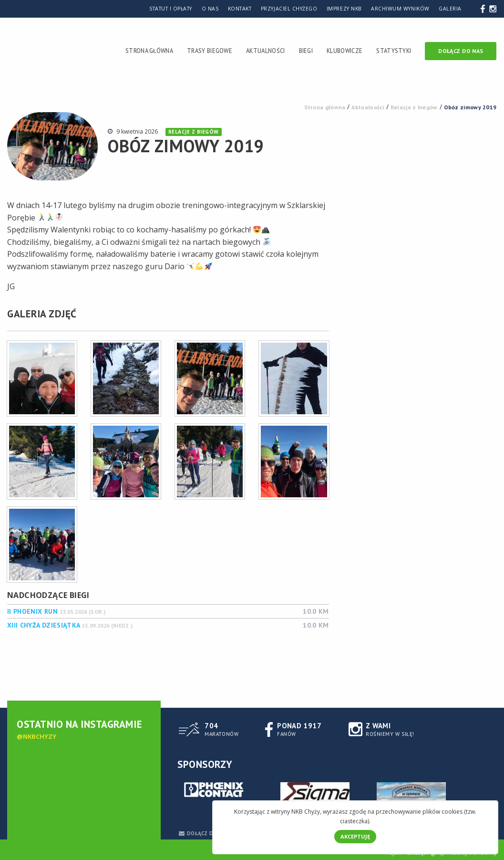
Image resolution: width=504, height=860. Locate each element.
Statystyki (394, 51)
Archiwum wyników (400, 9)
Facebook (483, 8)
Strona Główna (149, 51)
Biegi (306, 51)
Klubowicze (345, 51)
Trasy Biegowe (210, 51)
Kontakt (240, 9)
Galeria (450, 9)
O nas (210, 9)
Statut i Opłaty (171, 9)
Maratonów (221, 729)
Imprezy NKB (344, 9)
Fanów (299, 729)
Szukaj (472, 8)
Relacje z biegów (194, 132)
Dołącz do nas (461, 51)
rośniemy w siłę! (390, 729)
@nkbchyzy (36, 736)
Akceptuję (355, 836)
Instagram (493, 8)
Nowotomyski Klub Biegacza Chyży (24, 52)
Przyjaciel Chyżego (289, 9)
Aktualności (265, 51)
